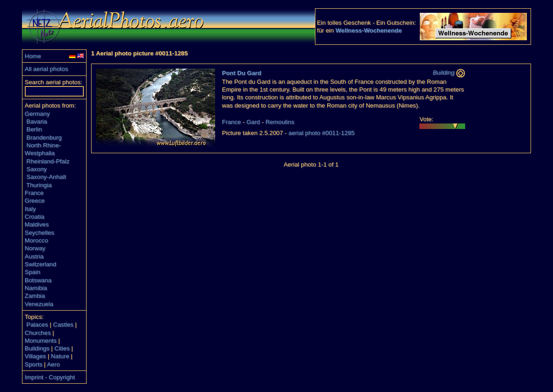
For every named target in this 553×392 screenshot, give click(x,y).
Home (33, 56)
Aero (53, 364)
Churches (38, 333)
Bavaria (37, 121)
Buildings (37, 348)
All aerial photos (46, 69)
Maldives (37, 224)
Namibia (36, 288)
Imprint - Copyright (50, 377)
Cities (62, 348)
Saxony (37, 169)
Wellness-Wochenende (369, 30)
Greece (35, 201)
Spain (33, 272)
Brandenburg (44, 137)
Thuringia (39, 185)
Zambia (35, 296)
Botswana (38, 280)
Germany (37, 114)
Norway (35, 248)
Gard (253, 122)
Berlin (34, 129)
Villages (35, 356)
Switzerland (41, 264)
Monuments (41, 341)
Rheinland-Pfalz (48, 161)
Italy (30, 209)
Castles (63, 325)
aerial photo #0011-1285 (322, 133)
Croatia (35, 217)
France (34, 193)
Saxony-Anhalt (46, 177)
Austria (34, 256)
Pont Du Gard (242, 73)
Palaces (37, 325)
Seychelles (39, 233)
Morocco (36, 240)
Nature (60, 356)
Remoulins (280, 122)
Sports (34, 364)
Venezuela (39, 304)
